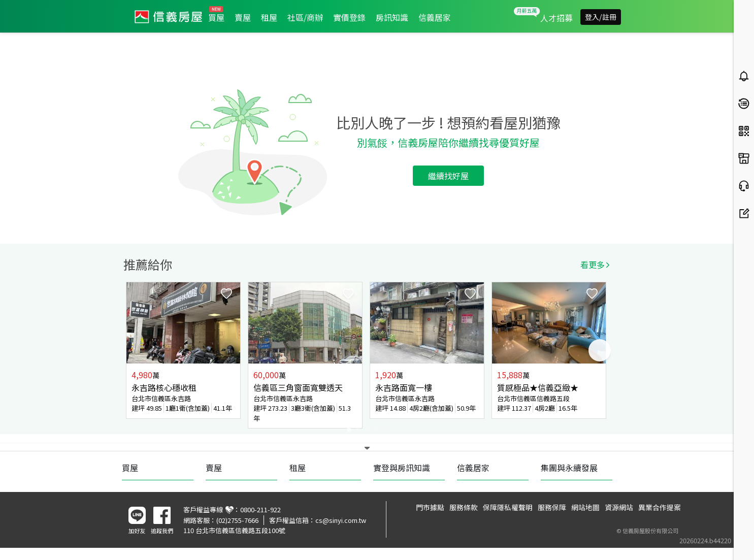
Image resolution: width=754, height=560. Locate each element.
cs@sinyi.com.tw (341, 520)
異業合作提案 (660, 507)
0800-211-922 (260, 509)
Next (600, 350)
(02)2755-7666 (237, 520)
